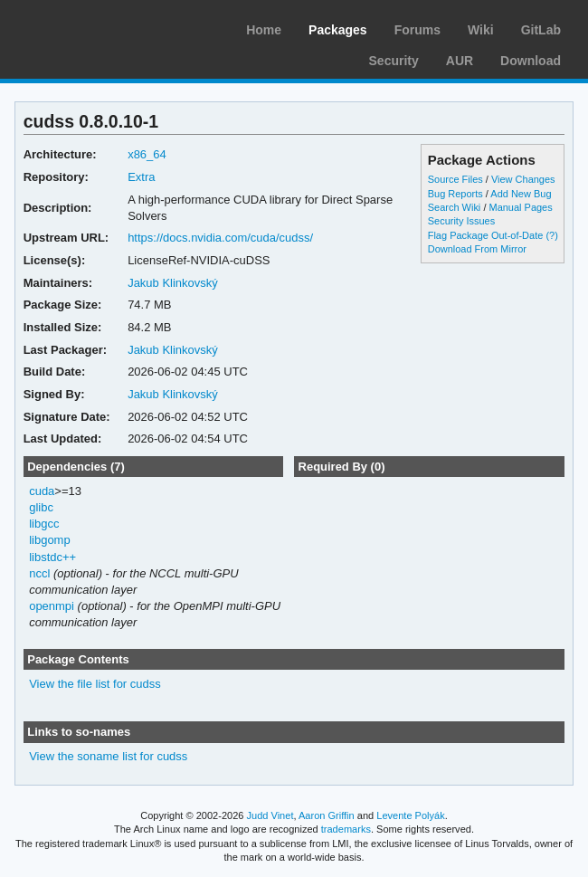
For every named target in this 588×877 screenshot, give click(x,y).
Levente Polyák (410, 815)
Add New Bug (521, 194)
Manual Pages (520, 207)
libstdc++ (52, 557)
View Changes (523, 179)
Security (394, 61)
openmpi (52, 606)
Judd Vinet (270, 815)
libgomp (49, 540)
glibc (41, 507)
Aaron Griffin (327, 815)
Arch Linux (100, 27)
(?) (551, 235)
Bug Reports (455, 194)
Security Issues (461, 221)
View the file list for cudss (95, 684)
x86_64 (147, 154)
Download (531, 61)
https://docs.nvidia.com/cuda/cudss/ (220, 238)
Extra (141, 177)
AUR (460, 61)
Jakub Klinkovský (173, 283)
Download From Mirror (477, 249)
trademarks (346, 829)
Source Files (455, 179)
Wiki (481, 30)
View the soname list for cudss (108, 756)
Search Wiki (455, 207)
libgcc (44, 524)
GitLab (541, 30)
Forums (417, 30)
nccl (39, 573)
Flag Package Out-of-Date (486, 235)
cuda (42, 491)
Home (264, 30)
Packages (338, 30)
